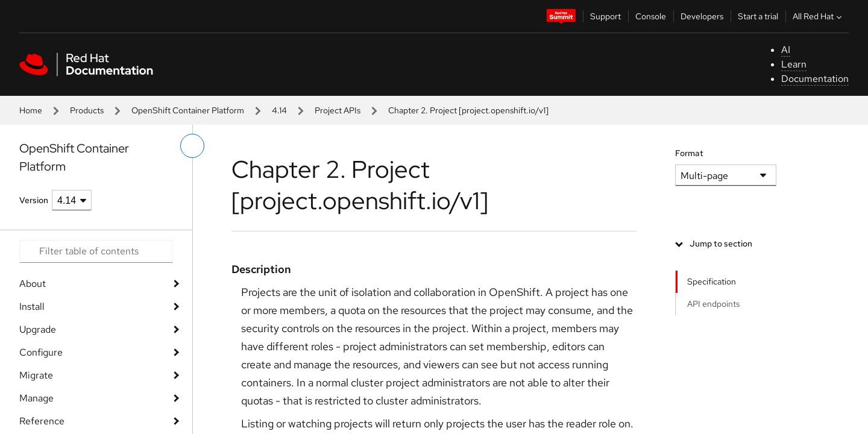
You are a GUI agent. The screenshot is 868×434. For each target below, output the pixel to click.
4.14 (279, 110)
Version (34, 200)
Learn (794, 64)
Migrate (36, 375)
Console (651, 16)
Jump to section (721, 244)
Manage (36, 398)
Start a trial (758, 16)
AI (786, 50)
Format (689, 153)
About (33, 284)
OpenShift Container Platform (188, 110)
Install (32, 307)
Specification (712, 281)
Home (31, 110)
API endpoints (713, 304)
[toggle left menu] (192, 146)
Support (605, 16)
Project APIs (338, 110)
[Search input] (96, 251)
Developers (702, 16)
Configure (41, 352)
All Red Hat (819, 16)
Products (87, 110)
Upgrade (38, 329)
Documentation (815, 79)
